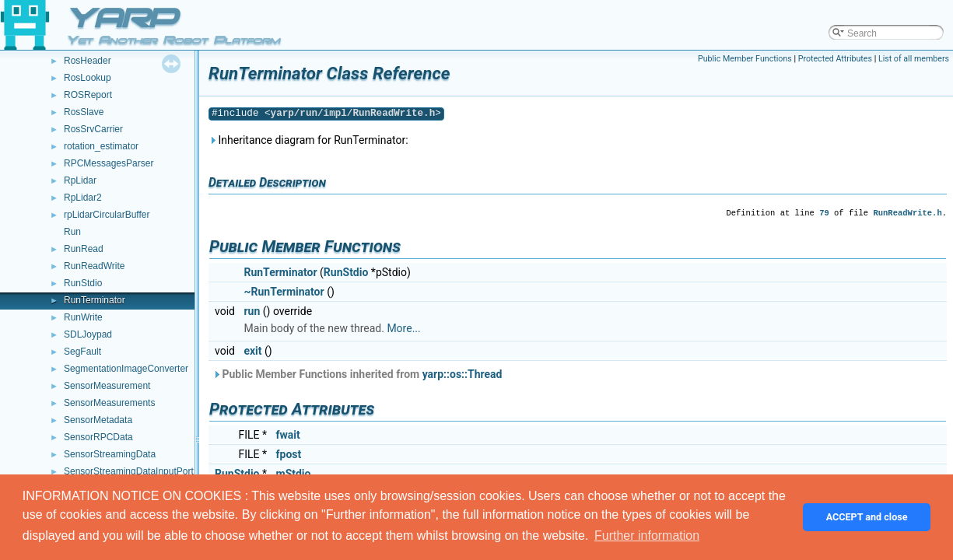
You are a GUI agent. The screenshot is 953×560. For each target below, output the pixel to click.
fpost (289, 454)
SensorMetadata (98, 420)
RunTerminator (95, 300)
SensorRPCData (98, 437)
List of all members (914, 59)
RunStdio (83, 283)
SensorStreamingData (110, 454)
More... (403, 328)
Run (72, 232)
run (252, 311)
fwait (288, 435)
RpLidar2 (83, 198)
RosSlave (84, 112)
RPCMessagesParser (109, 163)
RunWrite (83, 317)
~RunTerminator (284, 292)
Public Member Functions (745, 59)
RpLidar (80, 180)
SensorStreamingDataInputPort (129, 471)
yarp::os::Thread (462, 374)
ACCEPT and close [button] (867, 517)
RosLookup (88, 78)
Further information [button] (647, 535)
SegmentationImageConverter (126, 369)
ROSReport (88, 95)
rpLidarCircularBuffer (107, 215)
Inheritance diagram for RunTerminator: (308, 140)
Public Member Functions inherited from (357, 374)
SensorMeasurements (109, 403)
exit (252, 351)
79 (824, 213)
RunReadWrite (94, 266)
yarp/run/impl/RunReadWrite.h (353, 113)
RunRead (84, 249)
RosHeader (88, 61)
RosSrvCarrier (93, 129)
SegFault (82, 352)
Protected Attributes (835, 59)
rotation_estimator (101, 146)
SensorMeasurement (107, 386)
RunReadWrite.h (907, 213)
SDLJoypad (88, 334)
